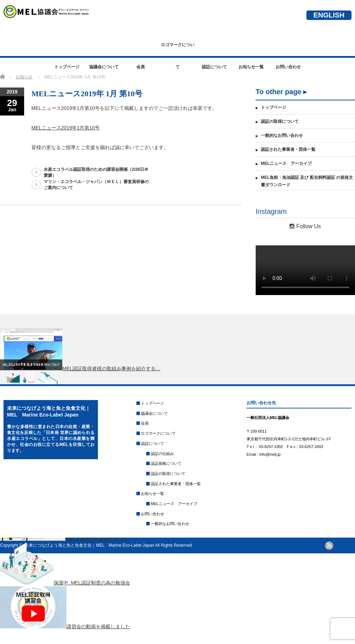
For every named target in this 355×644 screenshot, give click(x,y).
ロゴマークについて (178, 49)
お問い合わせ (288, 67)
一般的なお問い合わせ (282, 135)
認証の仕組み (162, 454)
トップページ (67, 67)
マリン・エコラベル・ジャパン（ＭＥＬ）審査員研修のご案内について (96, 185)
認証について (214, 67)
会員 (141, 67)
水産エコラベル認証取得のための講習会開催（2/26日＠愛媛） (96, 172)
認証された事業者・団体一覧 (288, 149)
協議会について (104, 67)
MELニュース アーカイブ (286, 163)
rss (329, 546)
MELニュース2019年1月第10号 (66, 128)
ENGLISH (329, 15)
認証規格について (166, 463)
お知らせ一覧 (251, 67)
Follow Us (305, 226)
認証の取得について (280, 121)
